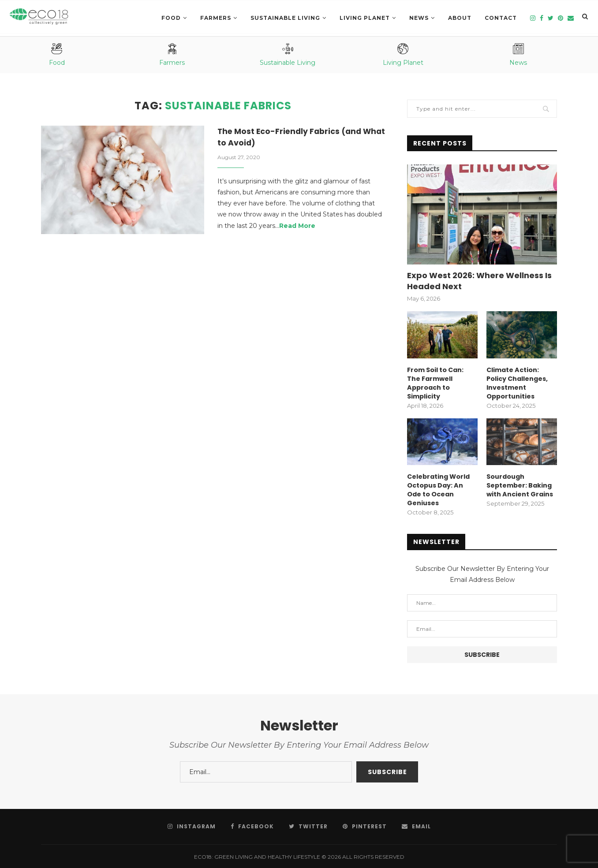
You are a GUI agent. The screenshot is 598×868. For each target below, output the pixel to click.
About (460, 18)
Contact (501, 18)
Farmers (216, 18)
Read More (297, 227)
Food (171, 18)
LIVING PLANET (365, 18)
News (419, 18)
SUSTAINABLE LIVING (285, 18)
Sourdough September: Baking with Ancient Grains (520, 484)
